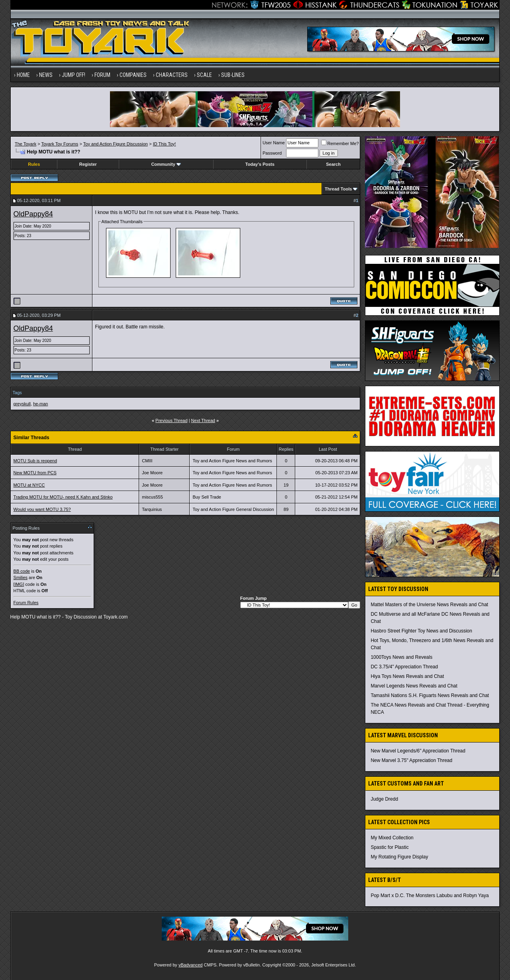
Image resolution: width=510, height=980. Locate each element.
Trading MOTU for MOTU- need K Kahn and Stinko (63, 497)
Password (272, 153)
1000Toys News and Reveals (401, 657)
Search (333, 164)
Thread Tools (338, 189)
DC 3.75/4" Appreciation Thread (404, 667)
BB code (22, 571)
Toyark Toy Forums (60, 144)
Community (166, 164)
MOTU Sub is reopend (35, 461)
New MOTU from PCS (35, 473)
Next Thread (203, 420)
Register (88, 164)
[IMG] (19, 584)
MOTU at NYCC (29, 485)
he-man (40, 404)
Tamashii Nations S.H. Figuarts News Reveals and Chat (430, 695)
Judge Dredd (384, 799)
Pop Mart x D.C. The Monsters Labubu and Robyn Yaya (430, 896)
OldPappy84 (33, 214)
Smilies (21, 577)
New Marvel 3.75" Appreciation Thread (411, 760)
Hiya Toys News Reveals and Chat (407, 676)
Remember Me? (340, 143)
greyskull (22, 404)
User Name (274, 143)
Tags (17, 393)
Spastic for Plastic (389, 847)
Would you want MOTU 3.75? (42, 509)
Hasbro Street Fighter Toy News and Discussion (421, 631)
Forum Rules (26, 603)
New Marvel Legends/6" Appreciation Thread (418, 751)
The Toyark (25, 144)
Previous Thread (172, 420)
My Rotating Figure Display (399, 857)
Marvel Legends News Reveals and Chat (414, 686)
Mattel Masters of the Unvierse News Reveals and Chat (429, 605)
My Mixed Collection (392, 838)
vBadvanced (191, 965)
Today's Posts (260, 164)
